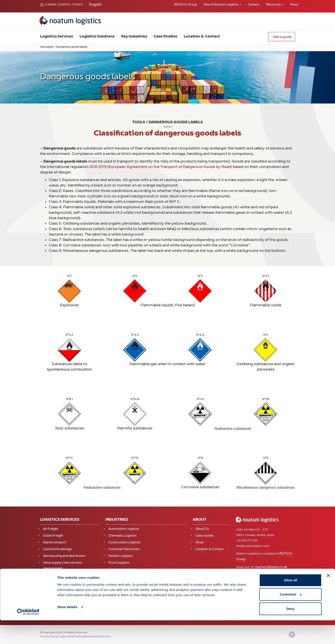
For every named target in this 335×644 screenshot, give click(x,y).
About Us (202, 529)
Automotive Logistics (124, 529)
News (294, 5)
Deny (291, 632)
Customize (291, 618)
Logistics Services (57, 37)
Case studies (205, 536)
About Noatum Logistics (223, 5)
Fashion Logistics (121, 556)
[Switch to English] (95, 5)
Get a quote (281, 37)
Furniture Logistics (122, 570)
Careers (254, 5)
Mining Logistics (120, 584)
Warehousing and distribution (64, 556)
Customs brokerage (57, 549)
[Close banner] (328, 599)
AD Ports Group (186, 5)
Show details (67, 631)
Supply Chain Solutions (60, 587)
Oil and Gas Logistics (123, 591)
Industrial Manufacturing (126, 577)
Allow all (290, 604)
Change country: (56, 5)
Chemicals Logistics (122, 536)
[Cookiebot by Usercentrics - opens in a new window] (28, 636)
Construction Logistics (124, 543)
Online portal (266, 573)
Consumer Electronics (124, 549)
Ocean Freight (53, 536)
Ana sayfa (47, 47)
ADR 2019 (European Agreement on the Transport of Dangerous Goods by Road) (161, 167)
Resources (275, 5)
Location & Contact (202, 37)
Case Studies (165, 37)
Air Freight (51, 529)
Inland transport (55, 543)
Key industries (134, 37)
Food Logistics (119, 563)
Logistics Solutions (97, 37)
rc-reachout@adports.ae (269, 567)
